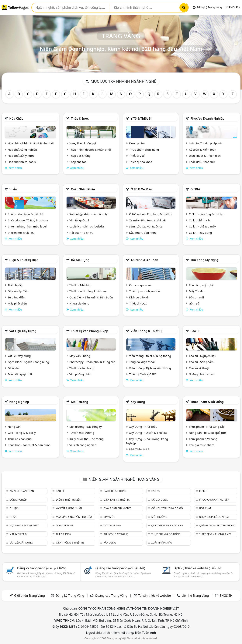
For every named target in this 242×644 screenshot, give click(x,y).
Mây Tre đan (197, 291)
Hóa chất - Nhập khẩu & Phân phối (31, 143)
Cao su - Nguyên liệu (203, 356)
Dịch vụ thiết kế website (197, 568)
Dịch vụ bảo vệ (139, 297)
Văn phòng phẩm (81, 374)
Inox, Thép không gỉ (83, 143)
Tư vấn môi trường (82, 433)
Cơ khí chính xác (200, 220)
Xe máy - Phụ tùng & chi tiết (148, 220)
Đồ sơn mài (196, 297)
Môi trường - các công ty (86, 427)
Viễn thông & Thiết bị (146, 331)
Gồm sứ (194, 303)
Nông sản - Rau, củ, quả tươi (208, 433)
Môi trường (80, 402)
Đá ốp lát (14, 368)
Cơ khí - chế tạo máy (202, 226)
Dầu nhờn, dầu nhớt (143, 233)
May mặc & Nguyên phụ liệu (74, 517)
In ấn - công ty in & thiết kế (26, 214)
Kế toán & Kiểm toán (202, 150)
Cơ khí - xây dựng (200, 233)
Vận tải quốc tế (79, 220)
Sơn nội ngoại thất (20, 374)
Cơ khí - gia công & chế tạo (207, 214)
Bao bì (60, 491)
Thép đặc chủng (80, 156)
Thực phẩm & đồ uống (207, 402)
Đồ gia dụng (80, 260)
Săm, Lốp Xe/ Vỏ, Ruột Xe (146, 226)
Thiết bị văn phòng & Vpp (90, 331)
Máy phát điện (17, 303)
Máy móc (109, 517)
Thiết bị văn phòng (82, 368)
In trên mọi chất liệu (21, 233)
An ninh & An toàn (144, 260)
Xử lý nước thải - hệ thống (86, 439)
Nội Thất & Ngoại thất (24, 525)
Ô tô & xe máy (141, 189)
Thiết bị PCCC (138, 303)
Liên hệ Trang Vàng (195, 596)
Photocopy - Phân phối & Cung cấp (92, 362)
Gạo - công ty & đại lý (22, 433)
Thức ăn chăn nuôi (20, 439)
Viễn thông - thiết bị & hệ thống (150, 356)
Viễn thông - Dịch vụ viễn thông (150, 368)
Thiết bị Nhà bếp (80, 285)
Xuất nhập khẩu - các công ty (88, 214)
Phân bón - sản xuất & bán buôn (29, 445)
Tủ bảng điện (16, 297)
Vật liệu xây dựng (23, 331)
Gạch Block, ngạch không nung (28, 362)
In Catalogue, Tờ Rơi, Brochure (28, 220)
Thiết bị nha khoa (141, 162)
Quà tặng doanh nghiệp (167, 525)
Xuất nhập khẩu (83, 189)
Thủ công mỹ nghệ (204, 260)
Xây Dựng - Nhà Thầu (143, 427)
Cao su (195, 331)
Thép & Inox (80, 118)
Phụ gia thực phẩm (202, 445)
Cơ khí (195, 189)
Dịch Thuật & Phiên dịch (205, 156)
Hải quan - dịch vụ (81, 233)
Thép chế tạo (78, 162)
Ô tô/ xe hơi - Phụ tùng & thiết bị (151, 214)
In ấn (13, 189)
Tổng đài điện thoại (142, 362)
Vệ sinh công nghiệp (83, 445)
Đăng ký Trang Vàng (207, 7)
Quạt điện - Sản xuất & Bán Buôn (91, 297)
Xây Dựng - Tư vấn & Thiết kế (148, 433)
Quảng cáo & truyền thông (217, 525)
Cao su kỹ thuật (199, 368)
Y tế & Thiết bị (141, 118)
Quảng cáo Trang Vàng (111, 596)
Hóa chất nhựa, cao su (23, 162)
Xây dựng (138, 402)
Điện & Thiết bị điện (24, 260)
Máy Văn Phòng (80, 356)
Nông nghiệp (19, 402)
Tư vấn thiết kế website (155, 596)
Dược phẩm (137, 143)
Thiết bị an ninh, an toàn (145, 291)
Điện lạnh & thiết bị (117, 500)
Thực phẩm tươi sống (203, 439)
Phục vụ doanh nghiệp (207, 118)
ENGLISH (233, 7)
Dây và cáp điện (18, 291)
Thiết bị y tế (137, 156)
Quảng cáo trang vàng (120, 568)
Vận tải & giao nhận (69, 508)
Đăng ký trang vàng (42, 568)
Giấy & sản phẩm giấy (117, 508)
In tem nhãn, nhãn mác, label (27, 226)
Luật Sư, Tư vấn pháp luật (206, 143)
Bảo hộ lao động (115, 491)
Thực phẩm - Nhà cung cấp (207, 427)
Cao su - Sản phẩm (201, 362)
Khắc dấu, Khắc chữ (202, 162)
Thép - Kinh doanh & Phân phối (90, 150)
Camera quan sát (140, 285)
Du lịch (14, 508)
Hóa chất (16, 118)
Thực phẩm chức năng (144, 150)
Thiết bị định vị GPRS (143, 374)
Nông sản (14, 427)
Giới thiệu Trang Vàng (29, 596)
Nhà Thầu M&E (139, 449)
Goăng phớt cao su (202, 374)
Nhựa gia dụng (79, 303)
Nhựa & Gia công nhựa (214, 517)
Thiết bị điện (16, 285)
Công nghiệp (18, 500)
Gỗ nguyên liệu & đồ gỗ (167, 508)
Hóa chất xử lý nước (21, 156)
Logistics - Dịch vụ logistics (87, 226)
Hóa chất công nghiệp (22, 150)
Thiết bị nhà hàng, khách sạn (88, 291)
